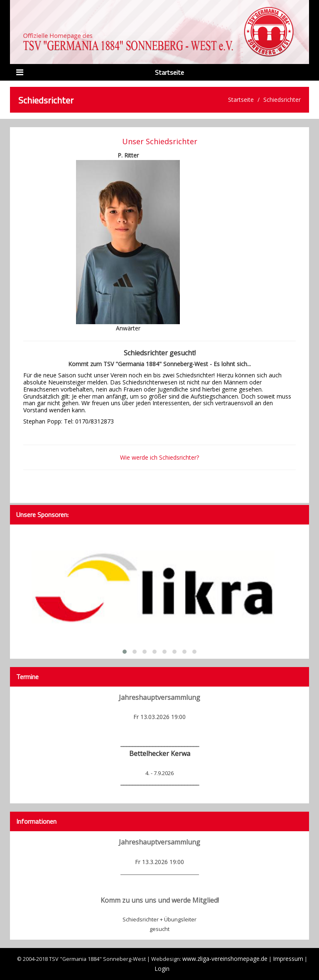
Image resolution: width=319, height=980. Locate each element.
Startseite (241, 100)
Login (162, 969)
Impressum (288, 959)
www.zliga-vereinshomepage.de (225, 959)
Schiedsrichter (282, 100)
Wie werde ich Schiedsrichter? (159, 457)
